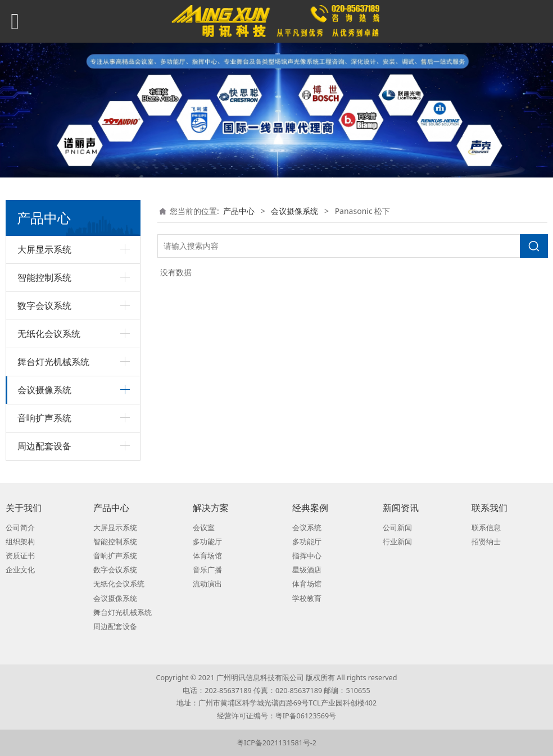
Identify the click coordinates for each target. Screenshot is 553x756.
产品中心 (239, 211)
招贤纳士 (486, 542)
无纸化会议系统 (49, 334)
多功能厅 (207, 542)
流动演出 (207, 584)
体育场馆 (207, 556)
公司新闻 (397, 528)
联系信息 (486, 528)
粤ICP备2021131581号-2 (276, 743)
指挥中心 (307, 556)
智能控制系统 (44, 277)
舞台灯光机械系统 (53, 362)
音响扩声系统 (44, 418)
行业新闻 (397, 542)
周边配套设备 (44, 446)
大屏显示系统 (44, 249)
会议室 (204, 528)
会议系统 (307, 528)
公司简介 (20, 528)
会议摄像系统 (44, 390)
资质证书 (20, 556)
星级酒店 (307, 570)
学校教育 (307, 598)
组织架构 (20, 542)
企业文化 (20, 570)
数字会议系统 (44, 306)
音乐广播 (207, 570)
